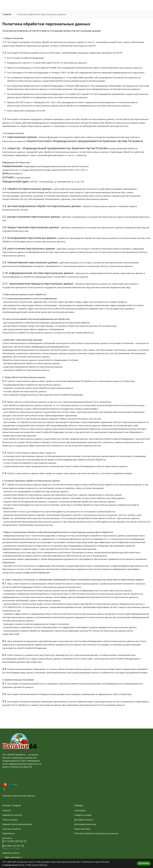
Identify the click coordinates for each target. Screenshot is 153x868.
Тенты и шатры (10, 820)
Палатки (7, 810)
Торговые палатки (12, 829)
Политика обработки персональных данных (96, 833)
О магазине (80, 810)
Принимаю (144, 863)
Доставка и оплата (84, 820)
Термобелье (8, 833)
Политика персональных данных (19, 796)
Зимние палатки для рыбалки (17, 824)
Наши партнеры (82, 829)
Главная (7, 14)
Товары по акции (83, 815)
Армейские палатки (12, 815)
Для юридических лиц (85, 824)
